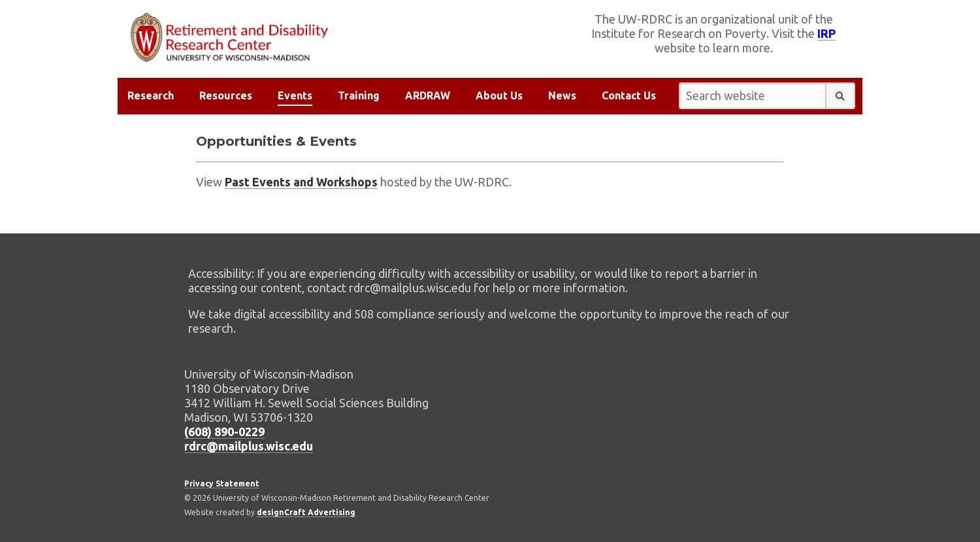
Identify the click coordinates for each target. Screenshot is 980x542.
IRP (826, 33)
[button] (840, 96)
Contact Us (629, 95)
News (562, 95)
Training (359, 95)
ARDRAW (428, 95)
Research (151, 95)
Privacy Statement (222, 483)
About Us (499, 95)
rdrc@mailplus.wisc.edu (249, 446)
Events (295, 95)
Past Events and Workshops (301, 182)
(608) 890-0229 (224, 432)
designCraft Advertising (306, 512)
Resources (226, 95)
